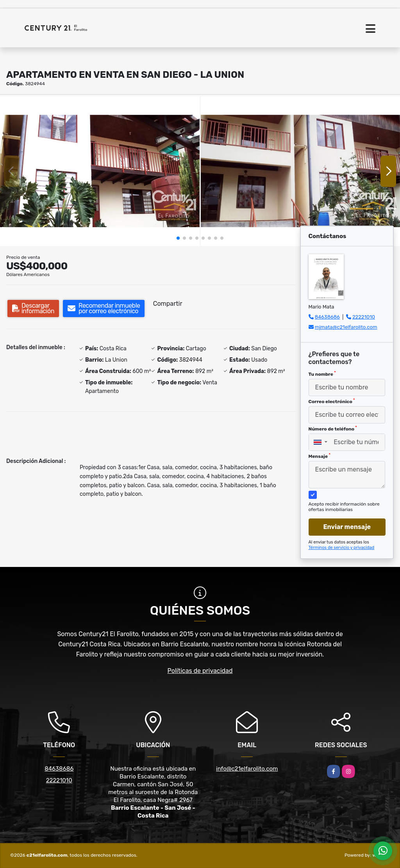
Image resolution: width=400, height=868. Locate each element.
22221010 (364, 317)
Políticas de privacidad (200, 671)
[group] (100, 171)
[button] (178, 238)
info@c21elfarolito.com (247, 769)
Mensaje (320, 456)
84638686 (327, 317)
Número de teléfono (333, 429)
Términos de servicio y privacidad (342, 548)
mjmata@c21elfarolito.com (346, 327)
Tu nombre (322, 374)
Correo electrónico (332, 401)
